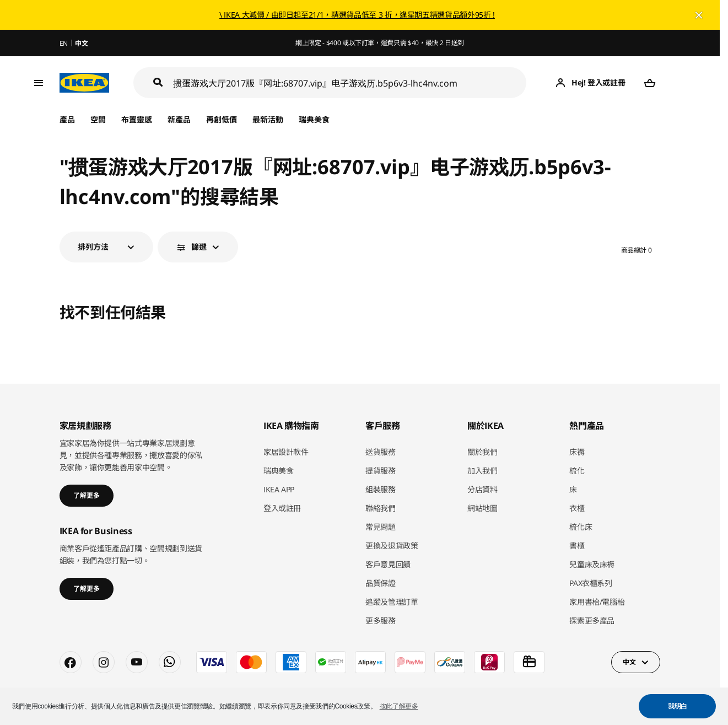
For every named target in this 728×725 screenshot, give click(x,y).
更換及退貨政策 (392, 546)
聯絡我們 (381, 508)
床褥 (577, 452)
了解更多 (87, 495)
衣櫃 (577, 508)
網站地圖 (482, 508)
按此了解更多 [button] (399, 706)
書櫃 (577, 546)
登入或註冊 (282, 508)
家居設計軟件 (286, 452)
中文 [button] (629, 662)
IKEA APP (279, 489)
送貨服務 (381, 452)
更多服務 (381, 621)
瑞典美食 (314, 119)
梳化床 (581, 527)
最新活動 (268, 119)
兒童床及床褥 (592, 564)
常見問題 (381, 527)
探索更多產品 (592, 621)
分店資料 (482, 489)
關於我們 (482, 452)
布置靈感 (137, 119)
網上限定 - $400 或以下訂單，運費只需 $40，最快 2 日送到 (380, 43)
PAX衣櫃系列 (591, 583)
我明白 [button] (678, 706)
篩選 (199, 247)
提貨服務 (381, 471)
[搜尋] (350, 83)
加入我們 (482, 471)
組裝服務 (381, 489)
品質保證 (381, 583)
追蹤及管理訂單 (392, 602)
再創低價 (222, 119)
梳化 (577, 471)
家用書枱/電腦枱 (597, 602)
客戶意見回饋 (388, 564)
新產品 (179, 119)
